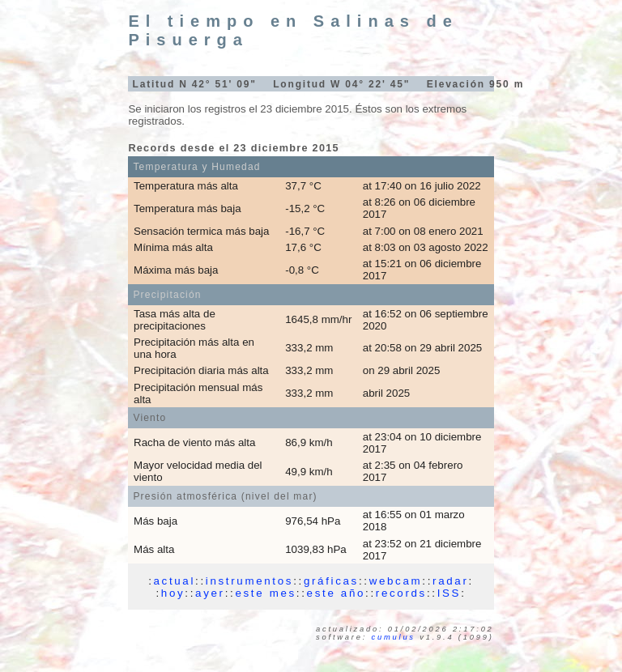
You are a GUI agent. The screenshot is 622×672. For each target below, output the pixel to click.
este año (336, 593)
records (401, 593)
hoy (173, 593)
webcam (396, 581)
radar (450, 581)
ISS (449, 593)
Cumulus (394, 637)
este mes (265, 593)
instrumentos (249, 581)
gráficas (331, 581)
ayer (210, 593)
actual (175, 581)
